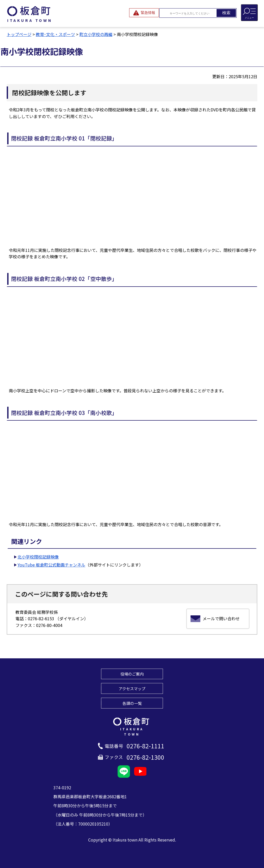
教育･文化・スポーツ (55, 34)
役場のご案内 (132, 674)
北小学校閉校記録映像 (38, 557)
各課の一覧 (132, 703)
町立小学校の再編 (96, 34)
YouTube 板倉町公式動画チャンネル (51, 565)
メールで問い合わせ (221, 618)
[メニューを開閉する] (249, 13)
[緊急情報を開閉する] (144, 13)
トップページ (19, 34)
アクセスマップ (132, 688)
